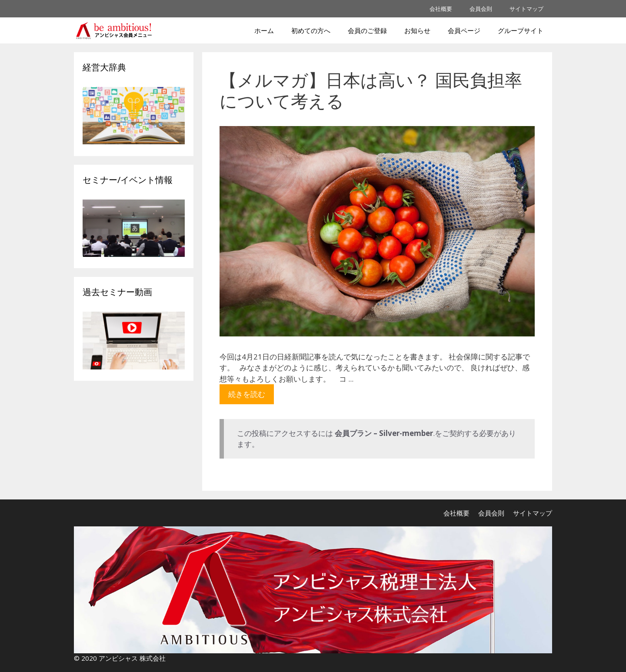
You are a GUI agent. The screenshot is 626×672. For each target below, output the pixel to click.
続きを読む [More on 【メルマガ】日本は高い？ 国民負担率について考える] (247, 394)
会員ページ (464, 30)
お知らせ (417, 30)
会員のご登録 (367, 30)
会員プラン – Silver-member (384, 433)
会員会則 (481, 9)
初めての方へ (311, 30)
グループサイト (521, 30)
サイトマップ (526, 9)
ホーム (264, 30)
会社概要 (441, 9)
